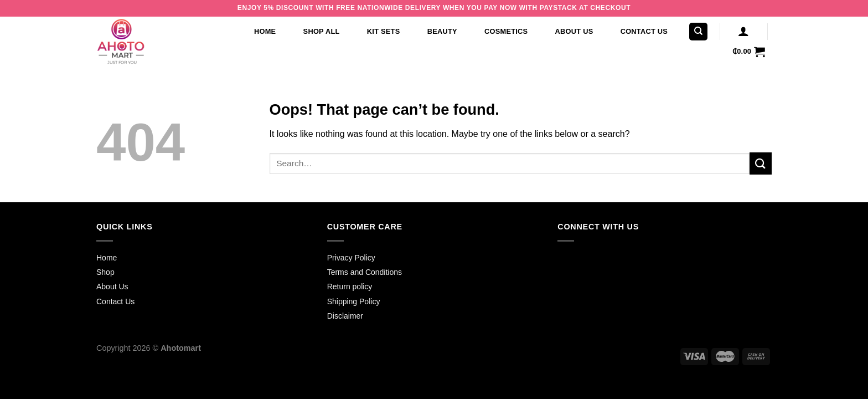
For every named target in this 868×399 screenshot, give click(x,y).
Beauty (442, 31)
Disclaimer (345, 316)
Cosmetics (506, 31)
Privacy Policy (351, 258)
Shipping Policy (354, 301)
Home (265, 31)
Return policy (350, 287)
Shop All (322, 31)
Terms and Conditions (365, 272)
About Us (574, 31)
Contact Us (644, 31)
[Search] (698, 32)
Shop (105, 272)
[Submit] (761, 163)
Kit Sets (384, 31)
